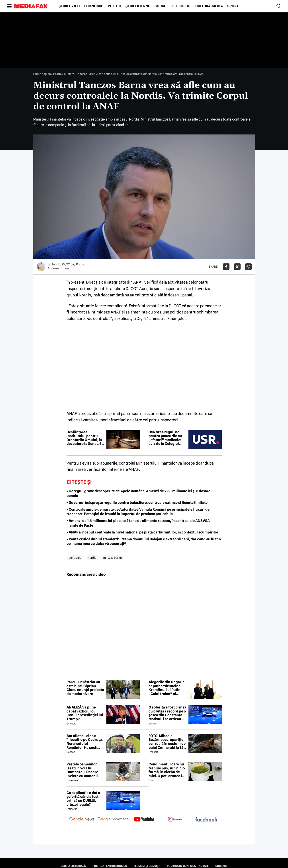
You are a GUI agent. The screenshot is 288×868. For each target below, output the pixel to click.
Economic (94, 6)
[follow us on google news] (82, 820)
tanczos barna (112, 558)
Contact (221, 866)
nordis (92, 558)
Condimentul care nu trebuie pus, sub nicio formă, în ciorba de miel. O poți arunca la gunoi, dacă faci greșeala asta (167, 770)
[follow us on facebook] (206, 820)
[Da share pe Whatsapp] (248, 267)
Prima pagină (42, 74)
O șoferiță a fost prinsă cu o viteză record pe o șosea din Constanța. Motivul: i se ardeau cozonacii (167, 713)
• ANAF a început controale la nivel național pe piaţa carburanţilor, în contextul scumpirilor (142, 532)
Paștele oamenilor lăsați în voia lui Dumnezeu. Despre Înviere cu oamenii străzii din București (83, 770)
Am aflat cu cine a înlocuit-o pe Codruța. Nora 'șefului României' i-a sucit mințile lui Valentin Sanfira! (85, 742)
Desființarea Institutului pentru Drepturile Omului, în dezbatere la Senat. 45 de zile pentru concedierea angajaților (85, 438)
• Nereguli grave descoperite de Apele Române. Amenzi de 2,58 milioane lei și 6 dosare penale (138, 493)
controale (75, 558)
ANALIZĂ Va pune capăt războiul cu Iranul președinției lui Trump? (85, 713)
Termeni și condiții (147, 866)
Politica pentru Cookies (110, 866)
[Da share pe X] (237, 267)
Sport (233, 6)
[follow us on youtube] (144, 820)
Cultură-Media (209, 6)
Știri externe (138, 6)
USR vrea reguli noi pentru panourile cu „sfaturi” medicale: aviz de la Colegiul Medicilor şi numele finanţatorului (165, 438)
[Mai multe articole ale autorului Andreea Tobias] (41, 267)
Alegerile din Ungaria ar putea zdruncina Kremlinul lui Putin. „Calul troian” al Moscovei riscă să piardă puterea (167, 688)
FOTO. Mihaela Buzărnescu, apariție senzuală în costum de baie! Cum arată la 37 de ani (167, 742)
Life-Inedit (181, 6)
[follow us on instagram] (175, 820)
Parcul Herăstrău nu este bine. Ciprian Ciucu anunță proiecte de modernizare (85, 688)
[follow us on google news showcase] (113, 820)
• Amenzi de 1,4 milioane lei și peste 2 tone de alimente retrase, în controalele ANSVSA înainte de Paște (138, 523)
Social (161, 6)
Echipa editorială (73, 866)
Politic (114, 6)
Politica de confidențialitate (188, 866)
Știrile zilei (69, 6)
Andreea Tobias (59, 268)
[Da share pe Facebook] (226, 267)
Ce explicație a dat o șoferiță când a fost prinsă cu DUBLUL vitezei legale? (83, 799)
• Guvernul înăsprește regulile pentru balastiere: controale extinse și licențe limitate (137, 503)
